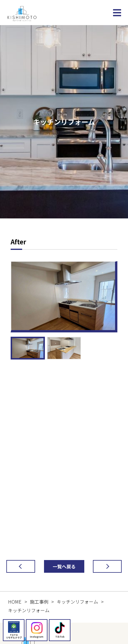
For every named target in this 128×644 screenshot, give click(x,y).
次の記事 (103, 566)
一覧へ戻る (64, 566)
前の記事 (16, 566)
